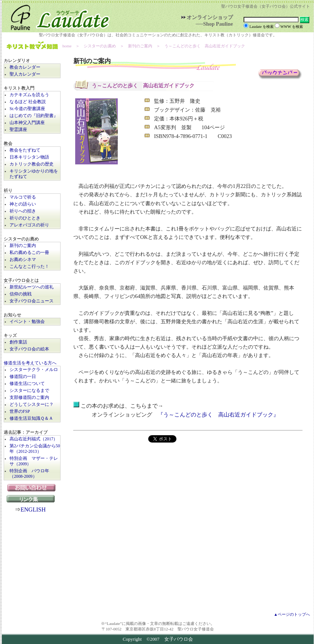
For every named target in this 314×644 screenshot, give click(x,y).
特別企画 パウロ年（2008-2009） (29, 474)
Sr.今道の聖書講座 (27, 109)
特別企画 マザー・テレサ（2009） (34, 461)
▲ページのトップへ (292, 614)
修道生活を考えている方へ (30, 363)
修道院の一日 (23, 377)
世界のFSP (20, 412)
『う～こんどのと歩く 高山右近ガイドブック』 (218, 415)
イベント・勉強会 (27, 322)
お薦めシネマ (23, 260)
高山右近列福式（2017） (34, 439)
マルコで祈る (23, 197)
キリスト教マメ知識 (32, 46)
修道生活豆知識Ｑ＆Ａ (31, 419)
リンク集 (32, 499)
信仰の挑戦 (21, 294)
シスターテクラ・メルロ (34, 370)
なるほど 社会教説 (28, 102)
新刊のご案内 (23, 246)
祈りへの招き (23, 211)
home (67, 46)
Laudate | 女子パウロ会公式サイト (57, 16)
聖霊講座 (18, 130)
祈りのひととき (25, 218)
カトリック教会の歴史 (32, 164)
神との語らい (23, 204)
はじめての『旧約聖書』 (34, 116)
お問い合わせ (32, 488)
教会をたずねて (25, 150)
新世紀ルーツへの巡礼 (32, 287)
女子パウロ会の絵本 (29, 349)
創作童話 (18, 342)
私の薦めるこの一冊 (29, 253)
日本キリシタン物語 (29, 157)
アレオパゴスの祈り (29, 225)
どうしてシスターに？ (32, 405)
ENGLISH (33, 510)
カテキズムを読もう (29, 95)
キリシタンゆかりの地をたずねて (34, 174)
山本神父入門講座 (27, 123)
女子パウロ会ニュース (32, 301)
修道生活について (27, 384)
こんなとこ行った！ (29, 267)
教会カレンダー (25, 67)
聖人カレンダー (25, 74)
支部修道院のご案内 (29, 398)
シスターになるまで (29, 391)
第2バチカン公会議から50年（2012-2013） (35, 449)
